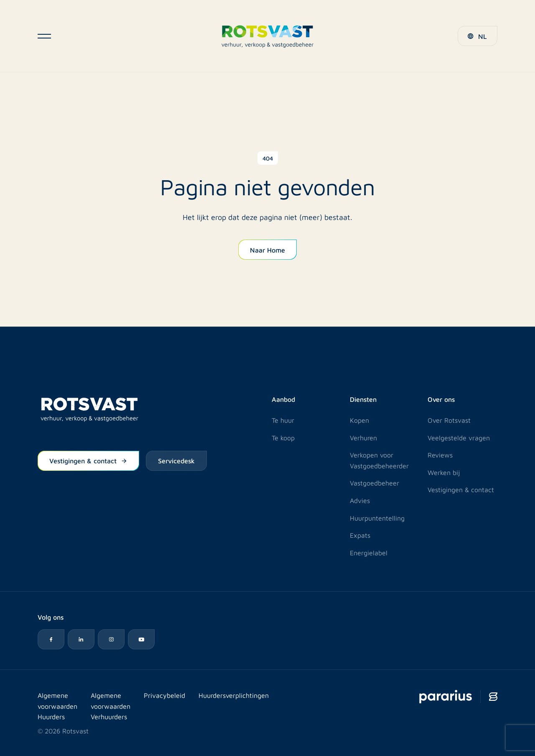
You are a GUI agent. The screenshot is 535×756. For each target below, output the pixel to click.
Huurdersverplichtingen (234, 695)
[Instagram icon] (111, 639)
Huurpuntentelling (377, 518)
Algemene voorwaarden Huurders (57, 706)
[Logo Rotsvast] (267, 36)
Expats (360, 535)
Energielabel (369, 553)
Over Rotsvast (449, 420)
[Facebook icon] (51, 639)
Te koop (283, 438)
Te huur (283, 420)
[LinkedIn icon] (81, 639)
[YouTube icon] (141, 639)
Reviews (440, 455)
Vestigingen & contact (88, 460)
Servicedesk (176, 460)
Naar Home (267, 250)
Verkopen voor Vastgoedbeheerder (379, 460)
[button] (478, 36)
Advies (360, 500)
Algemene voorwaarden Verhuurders (111, 706)
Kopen (359, 420)
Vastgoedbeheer (374, 483)
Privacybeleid (164, 695)
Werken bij (444, 472)
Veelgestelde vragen (459, 438)
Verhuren (363, 438)
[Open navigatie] (44, 36)
